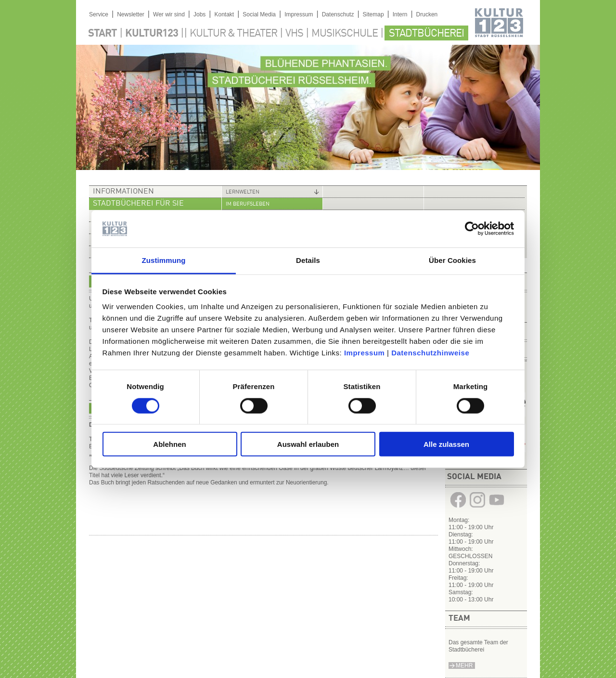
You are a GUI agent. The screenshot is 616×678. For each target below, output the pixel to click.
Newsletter (131, 14)
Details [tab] (308, 260)
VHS (294, 34)
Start (103, 34)
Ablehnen (169, 444)
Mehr (464, 665)
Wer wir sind (169, 14)
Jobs (199, 14)
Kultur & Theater (233, 34)
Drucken (427, 14)
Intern (400, 14)
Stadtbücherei (426, 34)
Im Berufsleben (248, 204)
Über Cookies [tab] (452, 260)
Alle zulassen (446, 444)
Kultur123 (152, 34)
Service (99, 14)
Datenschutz (338, 14)
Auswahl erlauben (308, 444)
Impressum (365, 353)
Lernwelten (243, 192)
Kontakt (224, 14)
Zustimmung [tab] (164, 260)
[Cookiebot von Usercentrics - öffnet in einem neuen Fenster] (472, 229)
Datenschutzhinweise (430, 353)
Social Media (259, 14)
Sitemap (373, 14)
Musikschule (345, 34)
